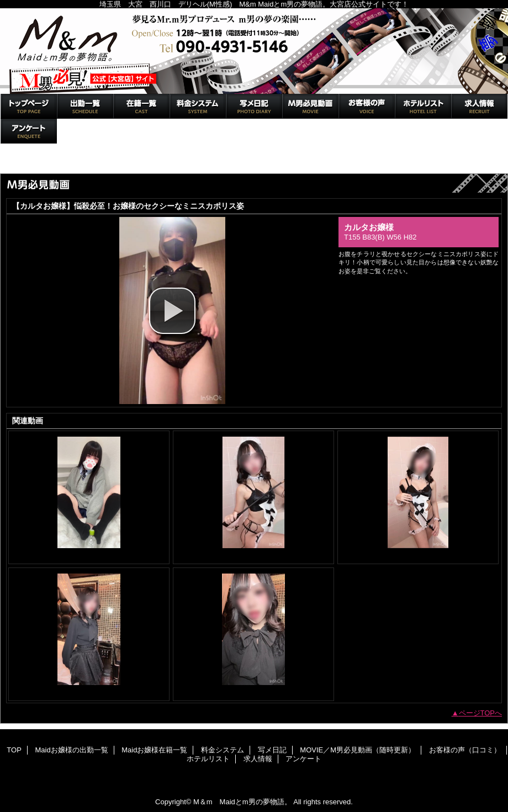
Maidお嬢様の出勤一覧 (85, 106)
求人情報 (479, 106)
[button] (172, 311)
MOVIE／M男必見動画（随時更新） (310, 106)
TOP (29, 106)
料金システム (198, 106)
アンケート (29, 131)
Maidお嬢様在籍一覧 (141, 106)
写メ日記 (254, 106)
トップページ (27, 162)
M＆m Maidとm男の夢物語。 (254, 51)
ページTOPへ (481, 713)
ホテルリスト (423, 106)
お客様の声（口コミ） (367, 106)
